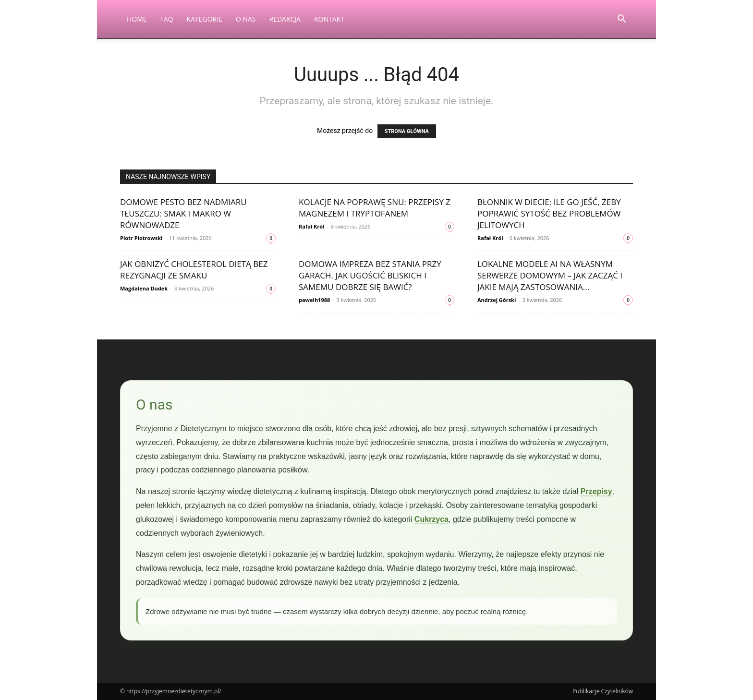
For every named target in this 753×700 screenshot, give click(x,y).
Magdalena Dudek (144, 288)
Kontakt (329, 19)
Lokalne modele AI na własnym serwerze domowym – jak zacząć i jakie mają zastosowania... (550, 275)
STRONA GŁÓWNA (407, 131)
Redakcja (285, 19)
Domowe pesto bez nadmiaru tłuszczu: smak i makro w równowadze (183, 213)
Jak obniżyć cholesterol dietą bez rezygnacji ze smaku (194, 270)
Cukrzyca (431, 519)
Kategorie (205, 19)
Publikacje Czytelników (603, 691)
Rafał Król (312, 226)
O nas (246, 19)
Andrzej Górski (497, 300)
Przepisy (596, 491)
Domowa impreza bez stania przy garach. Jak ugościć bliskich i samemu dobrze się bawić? (370, 275)
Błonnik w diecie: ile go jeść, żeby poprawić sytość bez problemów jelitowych (549, 213)
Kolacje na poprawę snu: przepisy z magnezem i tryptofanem (375, 208)
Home (137, 19)
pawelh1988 (314, 300)
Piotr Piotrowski (141, 238)
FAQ (167, 19)
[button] (621, 20)
